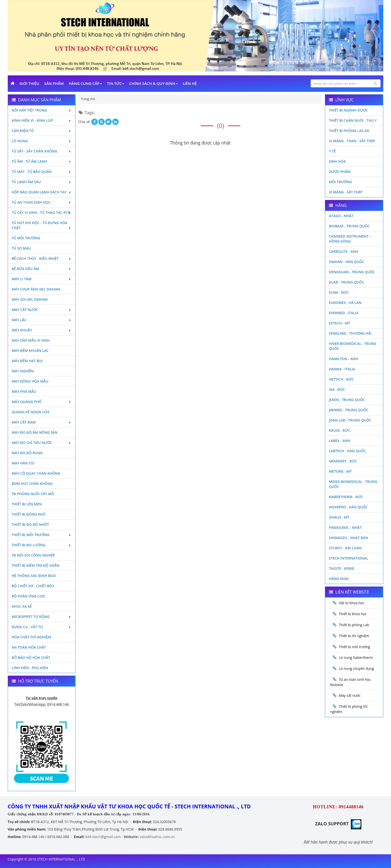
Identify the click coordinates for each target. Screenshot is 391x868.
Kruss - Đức (340, 430)
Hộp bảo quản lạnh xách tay (42, 192)
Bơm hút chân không (32, 484)
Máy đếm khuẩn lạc (30, 351)
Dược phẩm (340, 172)
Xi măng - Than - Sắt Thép (352, 141)
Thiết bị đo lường (42, 545)
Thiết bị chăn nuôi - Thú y (353, 120)
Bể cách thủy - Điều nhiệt (42, 258)
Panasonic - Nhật (345, 527)
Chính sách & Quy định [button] (153, 83)
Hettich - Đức (341, 379)
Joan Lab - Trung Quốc (350, 420)
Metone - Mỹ (340, 471)
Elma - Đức (339, 292)
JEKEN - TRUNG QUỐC (347, 400)
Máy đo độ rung (27, 453)
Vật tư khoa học (352, 603)
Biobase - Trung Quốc (349, 226)
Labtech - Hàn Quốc (347, 451)
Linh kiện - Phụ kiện (30, 668)
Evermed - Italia (344, 313)
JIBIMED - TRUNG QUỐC (349, 410)
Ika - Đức (337, 389)
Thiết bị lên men (27, 504)
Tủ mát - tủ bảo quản (42, 172)
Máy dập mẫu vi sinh (31, 340)
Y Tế (332, 151)
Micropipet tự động (42, 617)
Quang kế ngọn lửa (31, 412)
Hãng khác (339, 579)
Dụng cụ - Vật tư (42, 627)
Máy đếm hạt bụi (27, 361)
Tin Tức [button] (116, 83)
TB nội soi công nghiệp (33, 555)
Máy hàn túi (23, 463)
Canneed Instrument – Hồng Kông (350, 239)
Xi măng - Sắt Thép (346, 192)
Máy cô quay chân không (36, 473)
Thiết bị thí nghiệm (354, 636)
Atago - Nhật (341, 216)
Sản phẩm (54, 83)
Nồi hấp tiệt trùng (42, 110)
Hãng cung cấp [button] (86, 83)
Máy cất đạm (42, 422)
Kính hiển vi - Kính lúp (42, 120)
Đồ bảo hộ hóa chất (31, 657)
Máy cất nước (42, 310)
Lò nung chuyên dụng (356, 668)
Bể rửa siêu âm (42, 269)
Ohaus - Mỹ (339, 517)
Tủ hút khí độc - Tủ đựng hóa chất (42, 225)
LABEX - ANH (340, 441)
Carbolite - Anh (343, 251)
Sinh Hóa (337, 161)
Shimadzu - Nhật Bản (348, 538)
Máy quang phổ (42, 402)
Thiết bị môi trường (42, 535)
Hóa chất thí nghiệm (31, 637)
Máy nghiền (23, 371)
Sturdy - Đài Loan (345, 548)
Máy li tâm (42, 279)
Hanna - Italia (342, 369)
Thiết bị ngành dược (348, 110)
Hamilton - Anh (343, 359)
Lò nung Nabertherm (356, 657)
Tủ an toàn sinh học (42, 202)
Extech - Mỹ (340, 323)
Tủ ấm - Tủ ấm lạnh (42, 161)
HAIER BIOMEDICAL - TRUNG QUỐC (353, 346)
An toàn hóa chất (29, 647)
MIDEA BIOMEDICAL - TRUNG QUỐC (353, 484)
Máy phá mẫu (24, 391)
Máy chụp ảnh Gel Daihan (36, 289)
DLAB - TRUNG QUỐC (346, 282)
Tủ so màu (21, 248)
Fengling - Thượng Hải (350, 333)
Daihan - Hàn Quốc (347, 262)
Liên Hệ (190, 83)
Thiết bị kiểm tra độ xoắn (36, 565)
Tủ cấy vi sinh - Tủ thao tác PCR (42, 213)
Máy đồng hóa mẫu (30, 381)
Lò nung (42, 141)
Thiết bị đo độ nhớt (30, 524)
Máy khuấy (42, 330)
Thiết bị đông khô (29, 514)
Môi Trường (341, 182)
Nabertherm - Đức (346, 497)
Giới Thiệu (29, 83)
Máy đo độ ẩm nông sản (35, 432)
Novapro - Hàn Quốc (348, 507)
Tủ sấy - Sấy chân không (42, 151)
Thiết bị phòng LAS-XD (349, 131)
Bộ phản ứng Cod (28, 596)
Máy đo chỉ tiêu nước (42, 443)
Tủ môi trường (26, 238)
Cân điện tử (42, 131)
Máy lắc (42, 320)
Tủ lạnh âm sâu (42, 182)
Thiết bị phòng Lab (354, 625)
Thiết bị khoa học (353, 614)
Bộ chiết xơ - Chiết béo (33, 586)
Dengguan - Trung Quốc (352, 272)
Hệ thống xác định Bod (34, 576)
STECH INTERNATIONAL (349, 558)
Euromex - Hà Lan (345, 303)
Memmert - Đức (343, 461)
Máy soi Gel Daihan (30, 299)
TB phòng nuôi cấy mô (33, 494)
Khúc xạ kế (22, 606)
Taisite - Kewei (342, 568)
